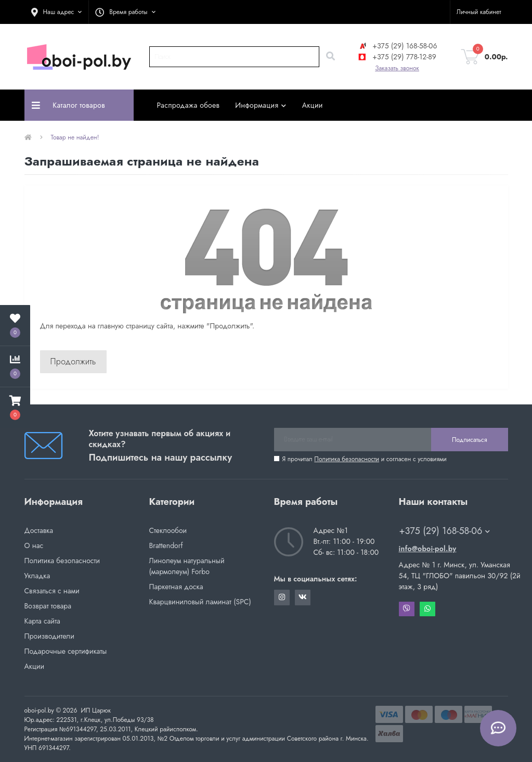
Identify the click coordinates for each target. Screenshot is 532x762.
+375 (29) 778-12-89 (397, 57)
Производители (49, 636)
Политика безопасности (347, 459)
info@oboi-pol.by (428, 549)
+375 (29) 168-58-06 (397, 46)
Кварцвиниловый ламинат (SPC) (200, 602)
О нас (34, 545)
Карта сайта (42, 621)
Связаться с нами (52, 591)
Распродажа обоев (189, 105)
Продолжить (73, 361)
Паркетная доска (176, 587)
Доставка (39, 530)
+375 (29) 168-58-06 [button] (445, 531)
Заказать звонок (397, 68)
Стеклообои (168, 530)
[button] (57, 12)
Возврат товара (48, 606)
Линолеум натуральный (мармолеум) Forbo (187, 566)
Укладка (37, 576)
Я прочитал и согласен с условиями (365, 459)
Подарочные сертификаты (66, 651)
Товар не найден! (75, 137)
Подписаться (469, 440)
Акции (313, 105)
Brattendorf (166, 545)
